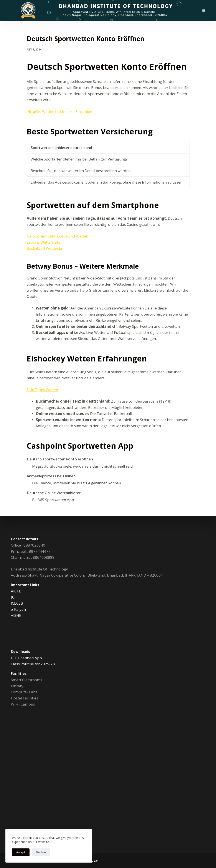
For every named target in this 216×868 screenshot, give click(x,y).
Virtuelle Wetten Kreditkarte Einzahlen (59, 111)
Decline (41, 852)
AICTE (16, 591)
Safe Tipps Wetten (42, 390)
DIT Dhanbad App (26, 658)
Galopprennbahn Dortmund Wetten (57, 236)
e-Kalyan (18, 609)
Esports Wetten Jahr (44, 242)
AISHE (16, 615)
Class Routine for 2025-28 (33, 664)
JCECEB (17, 603)
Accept (21, 852)
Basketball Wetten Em (46, 248)
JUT (14, 597)
